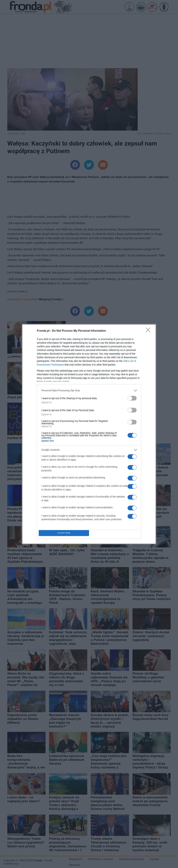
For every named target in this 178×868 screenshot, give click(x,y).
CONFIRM (64, 533)
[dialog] (89, 434)
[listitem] (89, 391)
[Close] (149, 331)
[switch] (132, 398)
